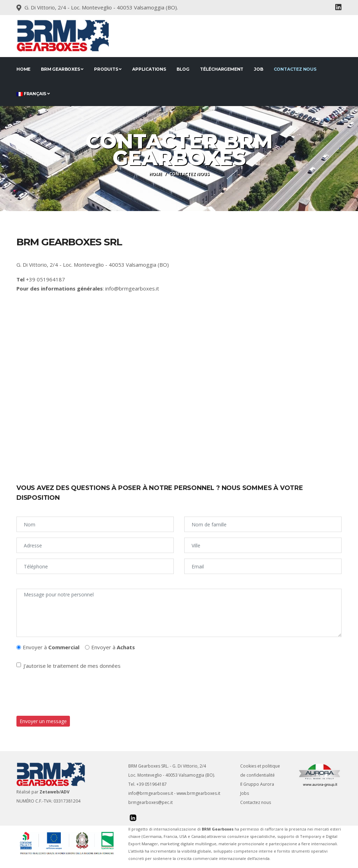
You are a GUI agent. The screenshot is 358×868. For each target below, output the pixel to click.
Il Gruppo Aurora (257, 784)
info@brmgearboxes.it (132, 288)
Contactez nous (295, 69)
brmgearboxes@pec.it (151, 802)
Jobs (245, 793)
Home (23, 69)
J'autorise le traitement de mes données (72, 666)
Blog (183, 69)
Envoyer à (51, 647)
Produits (108, 69)
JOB (258, 69)
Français (33, 94)
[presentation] (70, 693)
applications (149, 69)
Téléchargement (222, 69)
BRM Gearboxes (62, 69)
